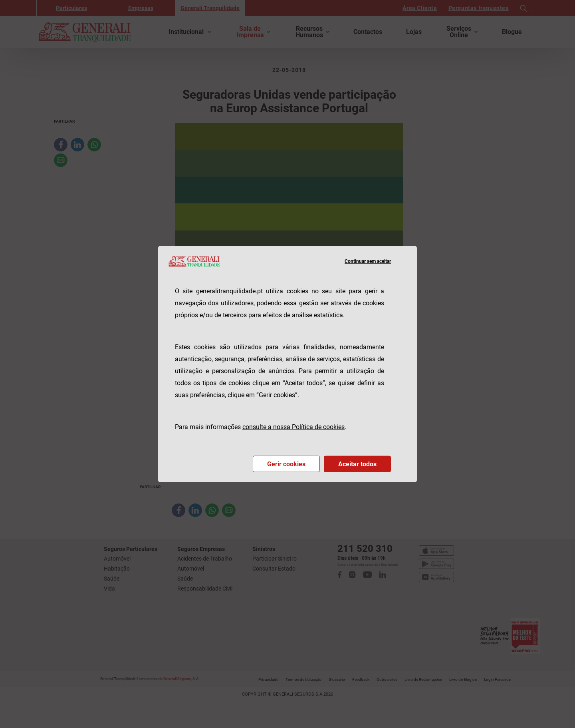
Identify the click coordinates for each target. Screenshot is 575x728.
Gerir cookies (286, 464)
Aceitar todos (357, 464)
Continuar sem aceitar (368, 261)
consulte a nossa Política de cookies (293, 427)
